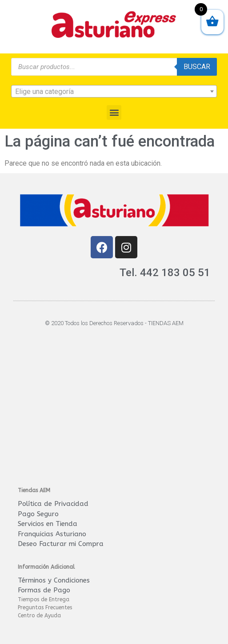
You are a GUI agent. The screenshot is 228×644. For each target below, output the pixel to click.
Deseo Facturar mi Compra (61, 544)
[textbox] (114, 92)
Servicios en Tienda (48, 524)
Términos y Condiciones (54, 580)
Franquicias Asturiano (52, 534)
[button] (114, 112)
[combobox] (114, 91)
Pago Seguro (38, 514)
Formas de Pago (44, 590)
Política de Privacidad (53, 504)
